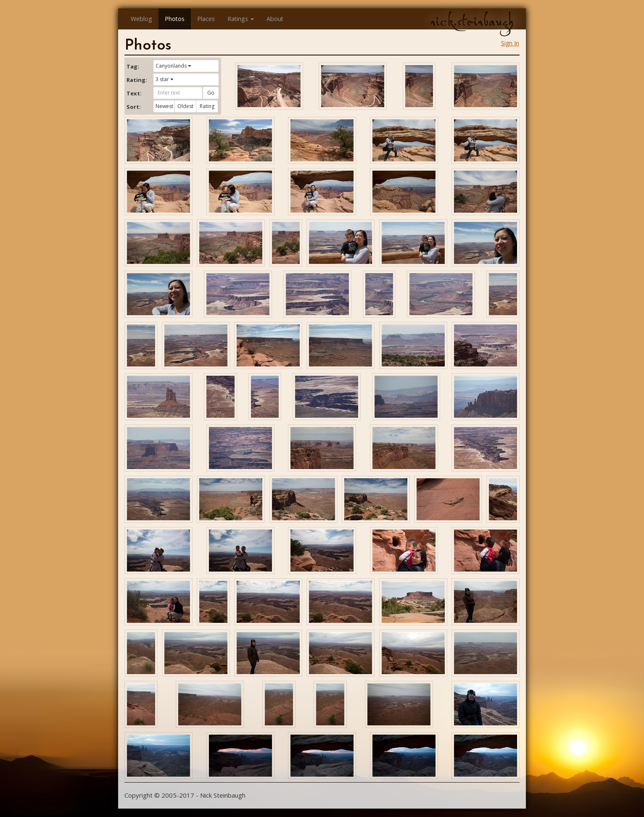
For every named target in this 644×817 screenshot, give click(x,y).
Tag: (133, 66)
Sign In (510, 43)
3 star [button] (165, 79)
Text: (134, 93)
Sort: (134, 107)
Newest (164, 106)
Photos (175, 19)
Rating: (137, 80)
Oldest (185, 106)
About (275, 19)
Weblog (141, 19)
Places (206, 19)
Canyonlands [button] (173, 66)
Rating (207, 106)
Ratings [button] (241, 19)
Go (211, 93)
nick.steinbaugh (472, 21)
